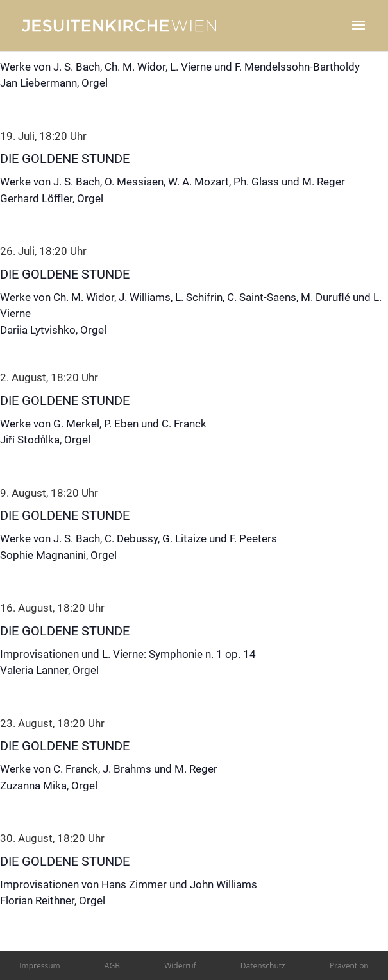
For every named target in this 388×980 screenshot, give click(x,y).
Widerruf (180, 966)
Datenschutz (263, 966)
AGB (112, 966)
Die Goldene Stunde (65, 159)
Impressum (39, 966)
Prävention (349, 966)
